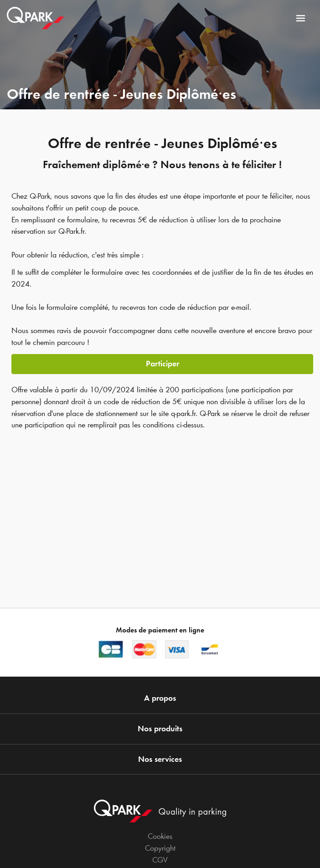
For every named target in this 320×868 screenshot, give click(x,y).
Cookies (160, 836)
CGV (160, 860)
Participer (163, 364)
